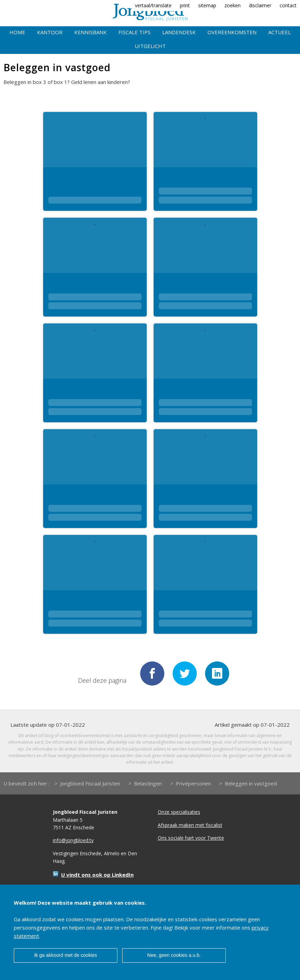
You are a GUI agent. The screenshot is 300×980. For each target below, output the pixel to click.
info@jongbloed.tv (73, 840)
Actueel (279, 32)
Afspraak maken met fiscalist (190, 825)
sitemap (207, 5)
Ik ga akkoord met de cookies (66, 955)
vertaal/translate (153, 5)
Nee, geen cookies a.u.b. (174, 955)
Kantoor (50, 32)
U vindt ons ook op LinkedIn (97, 875)
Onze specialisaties (179, 812)
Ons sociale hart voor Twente (191, 838)
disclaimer (260, 5)
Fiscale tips (134, 32)
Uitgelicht (150, 46)
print (185, 5)
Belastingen (148, 783)
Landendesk (179, 32)
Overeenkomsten (232, 32)
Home (17, 32)
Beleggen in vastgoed (251, 783)
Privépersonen (193, 783)
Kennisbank (90, 32)
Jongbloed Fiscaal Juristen (90, 783)
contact (288, 5)
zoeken (233, 5)
